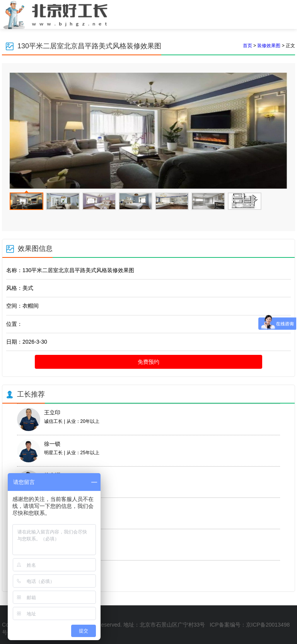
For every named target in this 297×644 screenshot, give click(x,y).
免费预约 (148, 362)
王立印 (52, 412)
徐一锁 (52, 444)
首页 (247, 46)
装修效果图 (269, 46)
